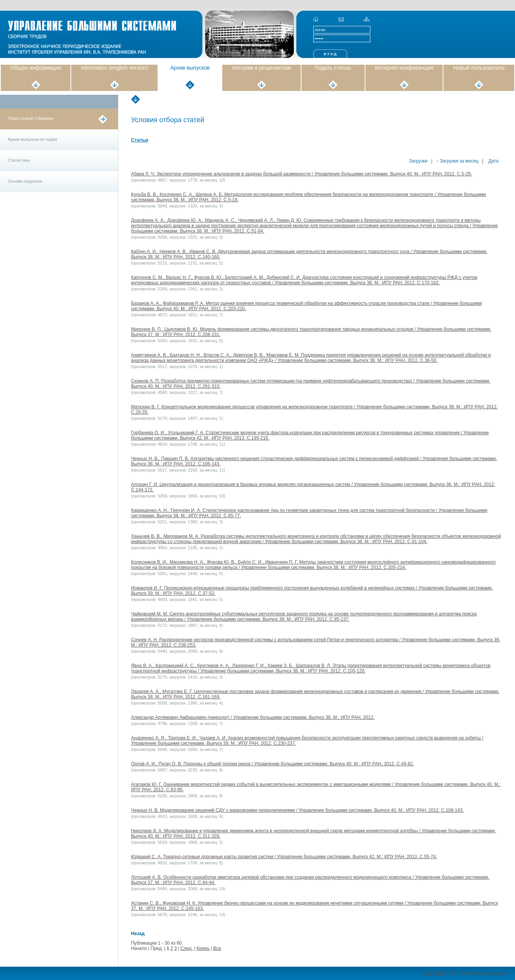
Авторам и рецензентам (261, 68)
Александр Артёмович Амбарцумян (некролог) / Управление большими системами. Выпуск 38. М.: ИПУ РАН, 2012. (253, 717)
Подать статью (333, 68)
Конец (203, 948)
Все (217, 948)
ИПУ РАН (433, 974)
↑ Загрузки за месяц (457, 161)
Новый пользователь (479, 68)
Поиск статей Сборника (30, 118)
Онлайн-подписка (25, 181)
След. (187, 948)
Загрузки (418, 161)
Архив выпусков (190, 68)
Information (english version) (114, 68)
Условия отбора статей (167, 120)
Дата (493, 161)
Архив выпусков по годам (32, 139)
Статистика (19, 160)
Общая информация (36, 68)
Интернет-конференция (404, 68)
